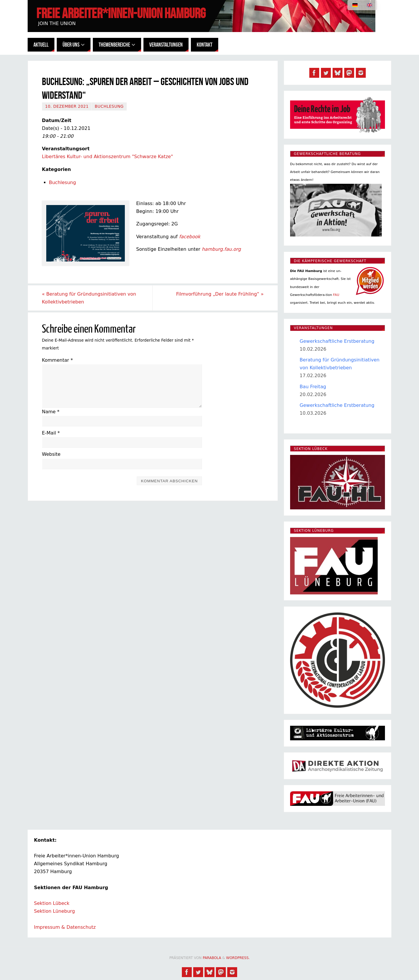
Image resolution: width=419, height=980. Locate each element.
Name (51, 412)
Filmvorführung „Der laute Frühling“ (220, 294)
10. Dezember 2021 (67, 106)
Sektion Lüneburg (55, 911)
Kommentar (57, 360)
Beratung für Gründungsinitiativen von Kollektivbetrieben (89, 298)
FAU (336, 295)
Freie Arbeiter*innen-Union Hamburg (121, 13)
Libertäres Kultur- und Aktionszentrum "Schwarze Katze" (108, 157)
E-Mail (51, 433)
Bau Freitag (313, 387)
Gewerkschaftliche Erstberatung (337, 341)
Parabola (212, 958)
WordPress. (238, 958)
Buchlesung (109, 106)
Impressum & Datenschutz (65, 927)
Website (51, 454)
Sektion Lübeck (52, 903)
